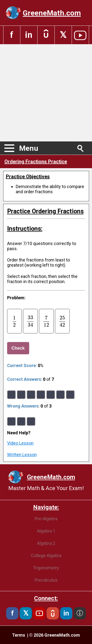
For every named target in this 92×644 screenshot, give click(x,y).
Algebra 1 (46, 531)
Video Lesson (20, 443)
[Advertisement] (46, 93)
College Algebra (46, 555)
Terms (19, 635)
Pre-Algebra (46, 519)
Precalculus (46, 580)
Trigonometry (46, 568)
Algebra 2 (46, 543)
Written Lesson (22, 455)
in (29, 35)
